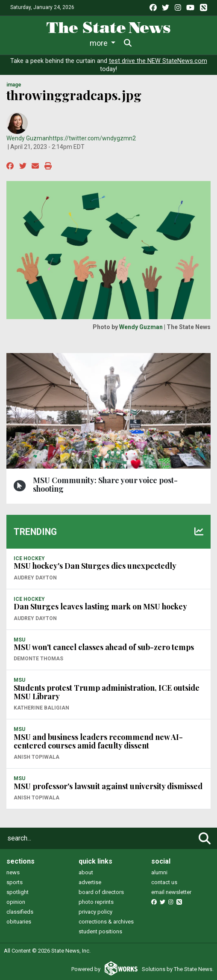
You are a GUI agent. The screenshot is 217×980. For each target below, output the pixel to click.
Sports (84, 43)
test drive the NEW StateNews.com (158, 61)
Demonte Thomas (38, 659)
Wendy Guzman (28, 138)
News (23, 43)
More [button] (175, 43)
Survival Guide (133, 43)
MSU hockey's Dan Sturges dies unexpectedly (95, 566)
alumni (159, 872)
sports (15, 882)
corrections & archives (106, 922)
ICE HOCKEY (29, 558)
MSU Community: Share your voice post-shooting (105, 484)
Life (53, 43)
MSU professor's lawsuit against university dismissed (108, 786)
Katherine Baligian (41, 708)
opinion (16, 902)
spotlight (18, 892)
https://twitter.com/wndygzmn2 (92, 138)
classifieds (20, 912)
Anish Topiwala (37, 757)
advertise (90, 882)
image (14, 85)
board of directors (101, 892)
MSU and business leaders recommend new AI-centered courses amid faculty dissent (98, 741)
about (86, 872)
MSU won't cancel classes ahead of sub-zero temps (104, 647)
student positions (100, 931)
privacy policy (95, 912)
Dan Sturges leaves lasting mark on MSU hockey (100, 606)
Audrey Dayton (35, 578)
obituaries (19, 922)
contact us (164, 882)
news (13, 872)
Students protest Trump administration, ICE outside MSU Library (107, 692)
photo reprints (96, 902)
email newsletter (171, 892)
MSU (19, 640)
